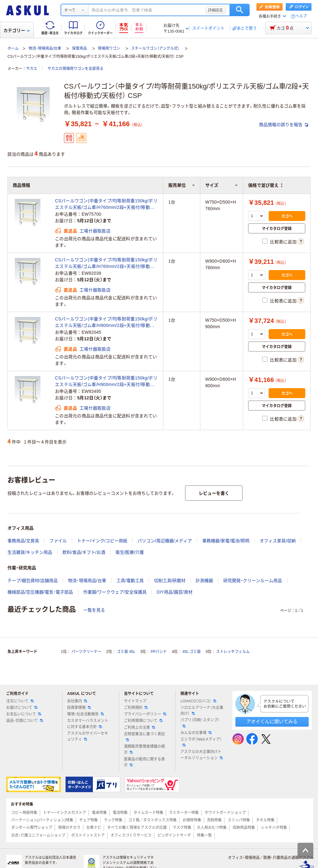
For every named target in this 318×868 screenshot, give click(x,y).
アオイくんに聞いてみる (272, 721)
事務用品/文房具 (23, 541)
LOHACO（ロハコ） (198, 701)
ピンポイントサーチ (174, 835)
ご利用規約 (136, 708)
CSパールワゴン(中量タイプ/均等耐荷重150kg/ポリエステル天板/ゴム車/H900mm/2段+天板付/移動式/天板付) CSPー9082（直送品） (106, 382)
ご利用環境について (143, 721)
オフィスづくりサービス (131, 835)
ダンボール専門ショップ (32, 828)
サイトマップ (135, 701)
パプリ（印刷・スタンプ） (200, 723)
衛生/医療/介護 (130, 552)
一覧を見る (94, 610)
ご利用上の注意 (139, 728)
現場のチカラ (69, 828)
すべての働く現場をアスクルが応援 (137, 828)
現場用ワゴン (109, 48)
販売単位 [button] (182, 185)
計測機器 (204, 581)
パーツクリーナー (86, 652)
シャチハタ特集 (274, 828)
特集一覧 (204, 835)
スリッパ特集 (239, 820)
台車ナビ (94, 828)
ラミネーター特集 (184, 813)
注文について (20, 701)
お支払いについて (24, 714)
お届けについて (22, 708)
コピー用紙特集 (24, 813)
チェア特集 (89, 820)
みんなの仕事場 (196, 733)
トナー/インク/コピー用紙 (102, 541)
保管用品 (79, 48)
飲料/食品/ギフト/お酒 (84, 552)
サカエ (32, 69)
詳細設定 (216, 10)
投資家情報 (79, 708)
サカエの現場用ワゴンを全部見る (75, 69)
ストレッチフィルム (233, 652)
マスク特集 (182, 828)
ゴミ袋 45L (126, 652)
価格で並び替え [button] (265, 185)
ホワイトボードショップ (225, 813)
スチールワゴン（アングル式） (155, 48)
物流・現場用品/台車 (45, 48)
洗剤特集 (214, 820)
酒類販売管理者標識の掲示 (144, 749)
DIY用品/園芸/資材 (175, 592)
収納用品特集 (244, 828)
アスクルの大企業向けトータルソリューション (202, 755)
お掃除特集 (192, 820)
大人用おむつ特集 (212, 828)
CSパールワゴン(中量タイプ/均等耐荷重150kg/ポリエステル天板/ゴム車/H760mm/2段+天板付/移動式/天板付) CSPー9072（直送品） (106, 264)
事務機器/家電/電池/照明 (226, 541)
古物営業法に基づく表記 (144, 737)
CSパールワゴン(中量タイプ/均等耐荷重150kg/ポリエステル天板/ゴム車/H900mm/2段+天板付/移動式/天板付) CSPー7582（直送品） (106, 323)
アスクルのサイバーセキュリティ (88, 736)
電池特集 (120, 813)
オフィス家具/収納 (278, 541)
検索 (240, 10)
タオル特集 (265, 820)
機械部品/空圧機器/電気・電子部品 (40, 592)
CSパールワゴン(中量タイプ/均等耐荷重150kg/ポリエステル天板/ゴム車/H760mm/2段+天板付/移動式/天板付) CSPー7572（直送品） (106, 204)
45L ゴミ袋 (192, 652)
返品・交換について (25, 721)
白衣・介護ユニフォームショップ (38, 835)
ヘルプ (301, 16)
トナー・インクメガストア (65, 813)
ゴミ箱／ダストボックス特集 (152, 820)
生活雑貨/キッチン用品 (30, 552)
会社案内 (77, 701)
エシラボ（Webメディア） (201, 742)
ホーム (13, 48)
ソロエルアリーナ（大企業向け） (202, 711)
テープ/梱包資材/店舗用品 (33, 581)
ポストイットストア (88, 835)
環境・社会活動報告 (85, 714)
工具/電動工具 (130, 581)
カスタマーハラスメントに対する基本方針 (88, 724)
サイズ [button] (222, 185)
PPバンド (159, 652)
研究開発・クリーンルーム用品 (253, 581)
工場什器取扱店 (95, 231)
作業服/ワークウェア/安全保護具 (115, 592)
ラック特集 (113, 820)
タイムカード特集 (148, 813)
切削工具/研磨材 (170, 581)
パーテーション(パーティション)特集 (42, 820)
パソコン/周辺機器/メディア (165, 541)
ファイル (58, 541)
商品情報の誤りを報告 (284, 125)
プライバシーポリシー (145, 714)
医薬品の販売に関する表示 (144, 762)
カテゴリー (17, 30)
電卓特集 (99, 813)
